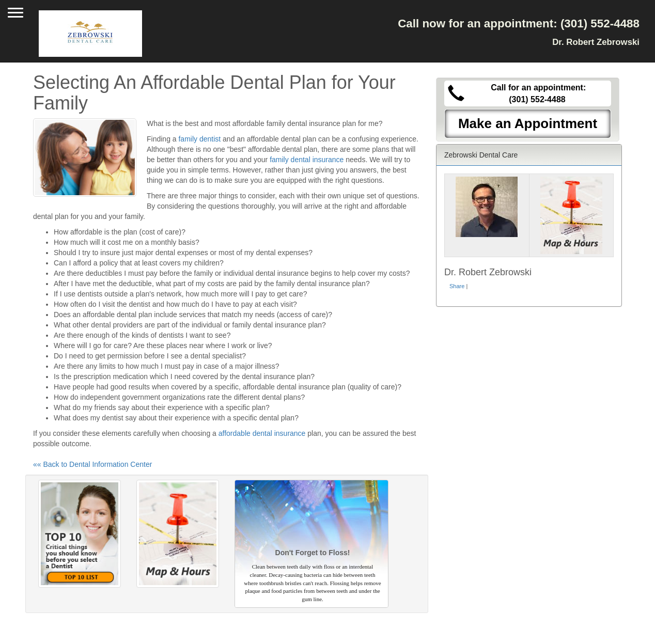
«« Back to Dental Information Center (92, 464)
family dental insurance (307, 160)
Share (457, 286)
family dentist (199, 139)
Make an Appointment (528, 123)
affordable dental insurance (262, 433)
